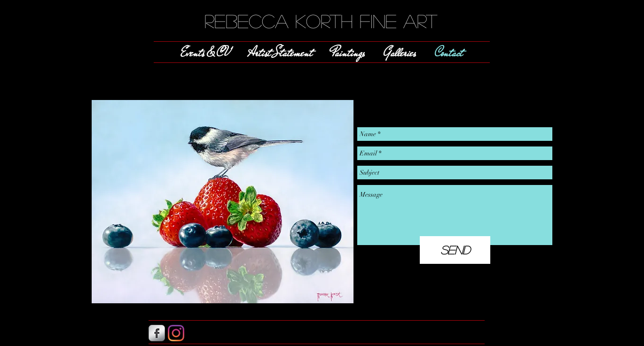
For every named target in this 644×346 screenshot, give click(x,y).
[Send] (455, 250)
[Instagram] (176, 333)
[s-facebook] (157, 333)
